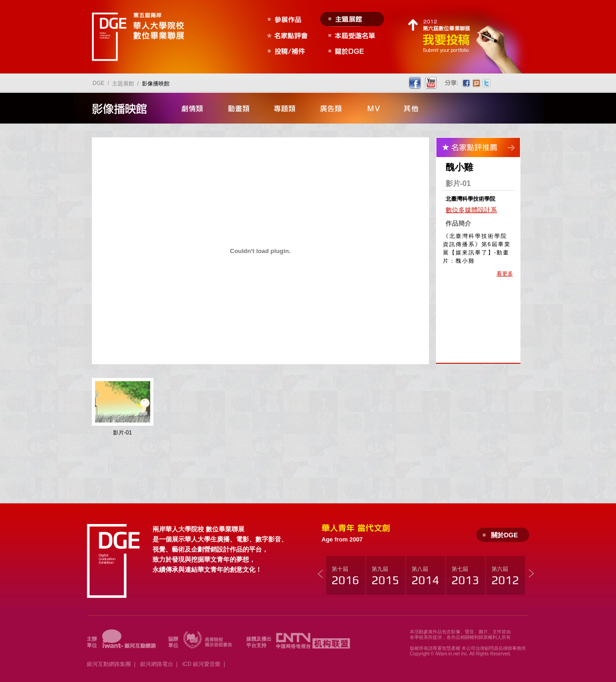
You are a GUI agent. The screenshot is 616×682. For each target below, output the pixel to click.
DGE (99, 83)
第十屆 (345, 576)
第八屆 (425, 576)
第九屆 (385, 576)
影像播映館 (156, 84)
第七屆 (465, 576)
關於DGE (504, 535)
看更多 (505, 274)
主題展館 (123, 84)
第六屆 (505, 576)
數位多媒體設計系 (471, 210)
